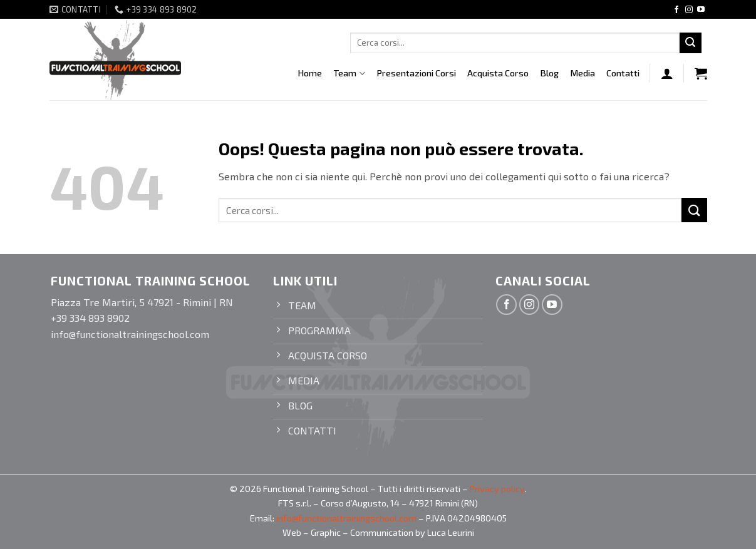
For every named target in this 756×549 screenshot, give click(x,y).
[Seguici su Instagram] (689, 10)
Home (310, 73)
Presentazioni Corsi (416, 73)
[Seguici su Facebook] (676, 10)
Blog (549, 73)
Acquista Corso (498, 73)
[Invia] (690, 43)
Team (349, 74)
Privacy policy (497, 489)
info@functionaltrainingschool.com (346, 518)
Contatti (623, 73)
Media (583, 73)
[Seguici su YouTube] (701, 10)
